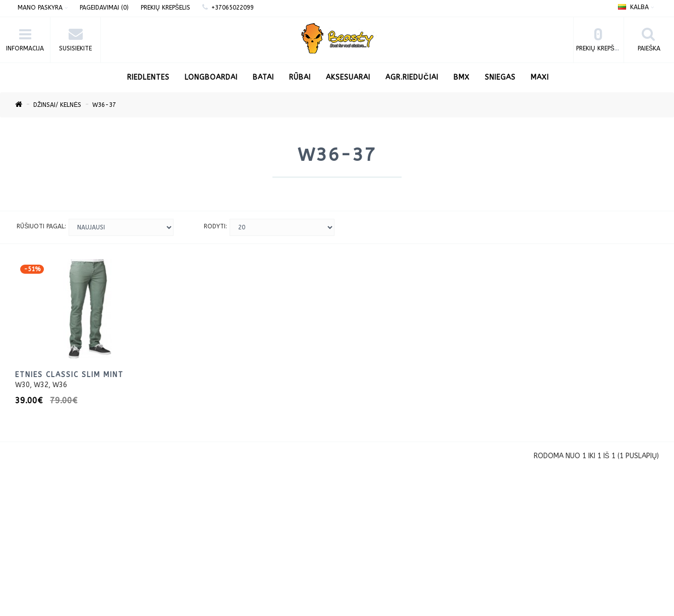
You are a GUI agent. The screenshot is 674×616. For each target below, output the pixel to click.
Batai (263, 77)
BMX (462, 77)
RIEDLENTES (148, 77)
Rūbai (300, 77)
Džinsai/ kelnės (57, 105)
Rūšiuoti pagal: (41, 226)
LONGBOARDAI (211, 77)
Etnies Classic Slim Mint (69, 375)
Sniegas (500, 77)
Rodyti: (215, 226)
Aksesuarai (348, 77)
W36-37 (104, 105)
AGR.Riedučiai (412, 77)
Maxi (540, 77)
